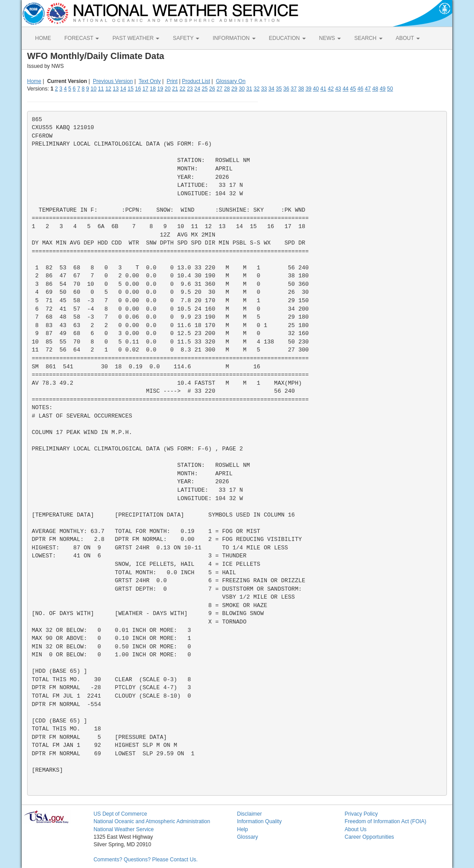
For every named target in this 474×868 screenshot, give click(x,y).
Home (34, 81)
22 (182, 89)
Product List (196, 81)
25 (205, 89)
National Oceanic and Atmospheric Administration (152, 821)
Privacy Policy (361, 814)
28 (227, 89)
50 (390, 89)
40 (316, 89)
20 (168, 89)
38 (301, 89)
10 (93, 89)
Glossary (247, 837)
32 (256, 89)
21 (175, 89)
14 (123, 89)
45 (353, 89)
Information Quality (259, 821)
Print (172, 81)
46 (360, 89)
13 (116, 89)
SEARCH (368, 38)
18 (153, 89)
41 (323, 89)
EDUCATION (287, 38)
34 (271, 89)
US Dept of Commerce (120, 814)
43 (338, 89)
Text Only (150, 81)
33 (264, 89)
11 (101, 89)
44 (346, 89)
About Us (355, 829)
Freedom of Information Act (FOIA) (385, 821)
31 (249, 89)
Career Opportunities (369, 837)
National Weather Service (124, 829)
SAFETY (186, 38)
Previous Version (113, 81)
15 (131, 89)
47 (368, 89)
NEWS (330, 38)
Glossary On (231, 81)
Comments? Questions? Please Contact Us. (146, 860)
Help (243, 829)
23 (190, 89)
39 (308, 89)
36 (286, 89)
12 (108, 89)
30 (242, 89)
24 (197, 89)
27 (219, 89)
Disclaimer (249, 814)
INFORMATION (234, 38)
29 (234, 89)
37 (294, 89)
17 (145, 89)
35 (279, 89)
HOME (43, 38)
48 (375, 89)
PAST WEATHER (136, 38)
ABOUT (408, 38)
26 (212, 89)
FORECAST (82, 38)
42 (330, 89)
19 (160, 89)
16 (138, 89)
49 (382, 89)
